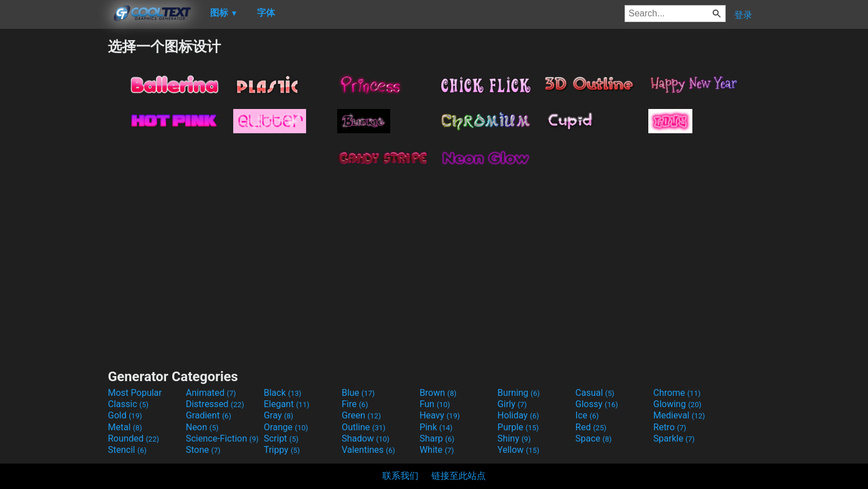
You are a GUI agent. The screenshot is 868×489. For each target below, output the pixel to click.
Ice (587, 415)
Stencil (127, 450)
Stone (203, 450)
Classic (128, 404)
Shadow (366, 438)
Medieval (679, 415)
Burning (519, 393)
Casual (595, 393)
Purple (518, 427)
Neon (202, 427)
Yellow (518, 450)
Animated (211, 393)
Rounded (134, 438)
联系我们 (400, 476)
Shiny (514, 438)
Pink (436, 427)
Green (361, 415)
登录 (743, 15)
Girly (512, 404)
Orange (286, 427)
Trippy (282, 450)
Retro (670, 427)
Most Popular (135, 393)
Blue (358, 393)
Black (283, 393)
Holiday (518, 415)
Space (594, 438)
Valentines (368, 450)
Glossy (597, 404)
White (437, 450)
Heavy (440, 415)
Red (591, 427)
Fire (355, 404)
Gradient (208, 415)
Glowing (677, 404)
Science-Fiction (222, 438)
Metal (125, 427)
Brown (438, 393)
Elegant (287, 404)
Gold (125, 415)
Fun (435, 404)
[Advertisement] (54, 207)
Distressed (215, 404)
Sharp (437, 438)
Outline (364, 427)
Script (281, 438)
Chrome (677, 393)
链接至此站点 (459, 476)
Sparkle (674, 438)
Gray (278, 415)
